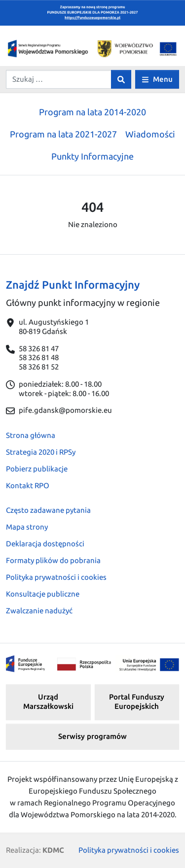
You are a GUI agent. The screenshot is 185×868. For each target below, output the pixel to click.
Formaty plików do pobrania (53, 560)
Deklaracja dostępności (45, 544)
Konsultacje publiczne (43, 594)
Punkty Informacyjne (92, 156)
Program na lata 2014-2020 (92, 112)
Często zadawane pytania (48, 510)
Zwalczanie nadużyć (39, 611)
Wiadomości (150, 134)
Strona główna (31, 435)
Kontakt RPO (28, 485)
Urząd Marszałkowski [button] (48, 701)
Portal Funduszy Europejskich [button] (137, 701)
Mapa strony (27, 527)
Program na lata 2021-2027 (63, 134)
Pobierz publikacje (37, 469)
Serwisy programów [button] (92, 736)
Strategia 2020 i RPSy (41, 452)
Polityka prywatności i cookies (56, 577)
